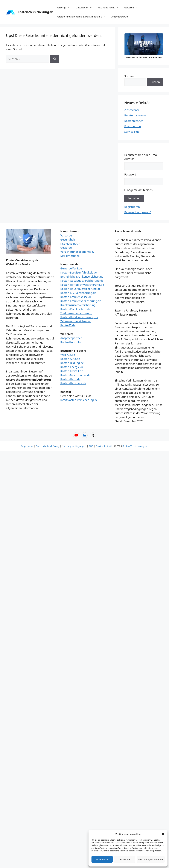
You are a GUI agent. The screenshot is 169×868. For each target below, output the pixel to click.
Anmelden (134, 198)
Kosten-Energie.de (72, 367)
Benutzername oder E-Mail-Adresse (142, 157)
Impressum (27, 446)
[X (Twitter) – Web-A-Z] (93, 435)
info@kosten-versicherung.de (79, 400)
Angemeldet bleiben (140, 190)
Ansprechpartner (120, 17)
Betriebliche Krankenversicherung (82, 277)
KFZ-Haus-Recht (110, 8)
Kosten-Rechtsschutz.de (75, 309)
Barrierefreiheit (104, 446)
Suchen (129, 76)
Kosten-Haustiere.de (73, 383)
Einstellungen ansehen (151, 859)
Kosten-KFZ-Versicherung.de (78, 293)
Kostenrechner (134, 121)
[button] (163, 834)
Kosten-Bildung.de (72, 363)
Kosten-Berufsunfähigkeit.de (79, 272)
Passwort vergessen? (138, 212)
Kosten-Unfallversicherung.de (79, 317)
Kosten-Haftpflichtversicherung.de (82, 285)
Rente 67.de (68, 325)
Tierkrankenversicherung (76, 313)
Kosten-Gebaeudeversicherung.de (82, 281)
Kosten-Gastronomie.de (75, 375)
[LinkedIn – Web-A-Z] (85, 435)
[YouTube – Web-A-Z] (76, 435)
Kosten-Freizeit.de (72, 371)
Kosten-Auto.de (70, 359)
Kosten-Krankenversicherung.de (81, 301)
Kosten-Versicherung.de (36, 12)
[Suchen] (55, 59)
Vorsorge (65, 8)
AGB (91, 446)
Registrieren (132, 207)
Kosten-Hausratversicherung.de (81, 289)
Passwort (130, 174)
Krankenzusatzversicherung (78, 305)
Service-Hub (132, 132)
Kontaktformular (71, 342)
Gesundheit (85, 8)
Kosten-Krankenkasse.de (76, 297)
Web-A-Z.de (68, 355)
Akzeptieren (102, 859)
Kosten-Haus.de (70, 379)
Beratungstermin (135, 115)
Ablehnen (125, 859)
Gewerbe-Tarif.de (71, 268)
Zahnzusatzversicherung (76, 321)
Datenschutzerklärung (48, 446)
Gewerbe (132, 8)
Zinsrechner (132, 110)
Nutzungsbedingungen (74, 446)
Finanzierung (133, 126)
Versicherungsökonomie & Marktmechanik (82, 17)
